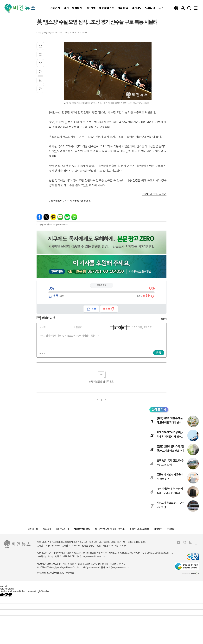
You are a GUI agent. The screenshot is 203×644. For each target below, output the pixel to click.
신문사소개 (33, 529)
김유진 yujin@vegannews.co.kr (49, 33)
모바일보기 (196, 543)
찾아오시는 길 (62, 529)
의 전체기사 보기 (154, 194)
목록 (40, 54)
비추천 (106, 309)
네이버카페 (67, 217)
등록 (159, 353)
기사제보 (158, 529)
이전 (97, 400)
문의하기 (171, 529)
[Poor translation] (8, 595)
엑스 (46, 217)
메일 (40, 63)
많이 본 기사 (159, 409)
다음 (106, 400)
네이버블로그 (60, 217)
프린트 (40, 72)
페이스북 (39, 217)
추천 (94, 309)
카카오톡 (53, 217)
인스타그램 (184, 543)
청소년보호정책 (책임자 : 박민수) (110, 529)
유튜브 (178, 543)
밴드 (74, 217)
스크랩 (40, 80)
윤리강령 (47, 529)
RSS (190, 543)
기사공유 (40, 46)
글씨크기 (40, 89)
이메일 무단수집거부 (140, 529)
